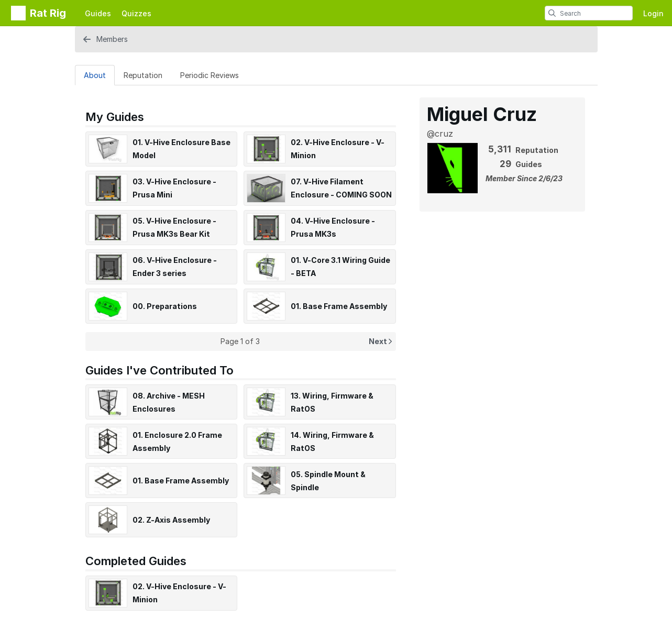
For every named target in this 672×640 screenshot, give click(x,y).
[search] (552, 13)
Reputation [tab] (143, 75)
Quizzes (136, 13)
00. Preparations (165, 306)
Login (653, 13)
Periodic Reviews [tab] (210, 75)
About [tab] (95, 75)
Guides (98, 13)
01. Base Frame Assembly (339, 306)
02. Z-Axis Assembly (171, 520)
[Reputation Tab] (143, 75)
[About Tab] (95, 75)
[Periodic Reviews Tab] (210, 75)
